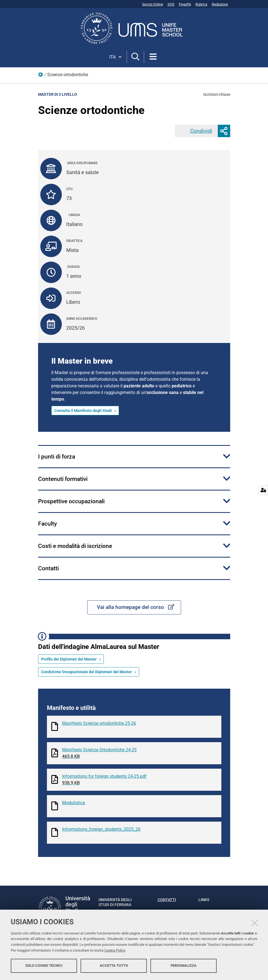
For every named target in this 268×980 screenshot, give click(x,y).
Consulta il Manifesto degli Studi (83, 411)
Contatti (48, 568)
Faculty (47, 524)
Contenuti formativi (63, 479)
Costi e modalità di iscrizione (75, 546)
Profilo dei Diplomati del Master (69, 659)
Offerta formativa (41, 76)
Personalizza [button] (184, 966)
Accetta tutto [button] (114, 966)
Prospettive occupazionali (71, 501)
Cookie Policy (115, 950)
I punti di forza (57, 457)
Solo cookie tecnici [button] (44, 966)
